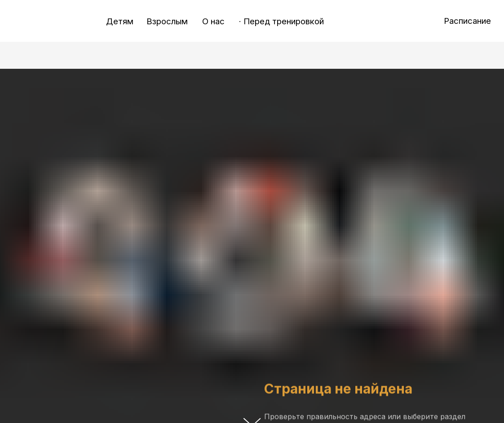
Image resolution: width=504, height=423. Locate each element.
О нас (213, 21)
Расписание (467, 21)
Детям (120, 21)
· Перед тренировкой (281, 21)
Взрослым (167, 21)
